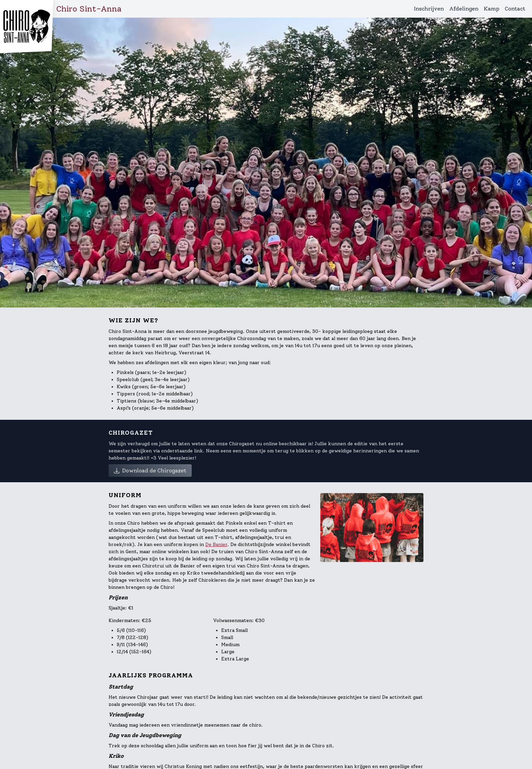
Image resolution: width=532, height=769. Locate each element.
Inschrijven (429, 9)
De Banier (216, 545)
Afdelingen (464, 9)
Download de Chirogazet (150, 471)
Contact (515, 9)
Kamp (492, 9)
